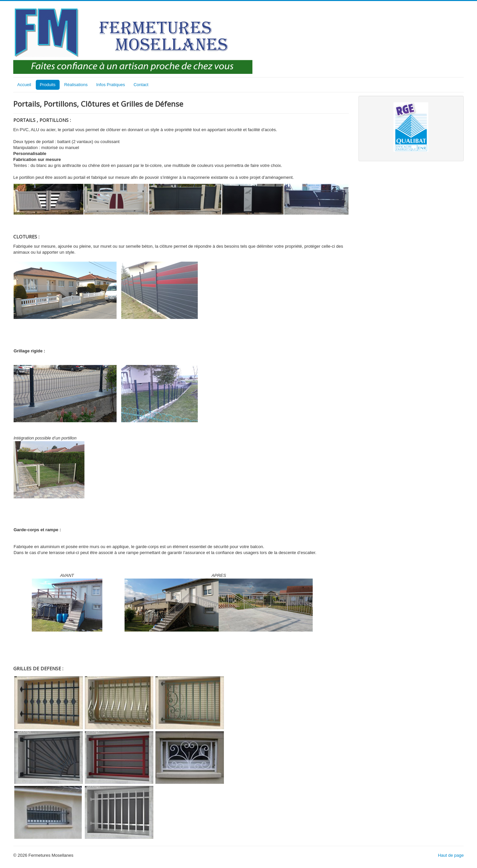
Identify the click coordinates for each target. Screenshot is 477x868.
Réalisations (76, 85)
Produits (48, 85)
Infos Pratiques (110, 85)
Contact (141, 85)
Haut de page (451, 855)
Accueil (24, 85)
